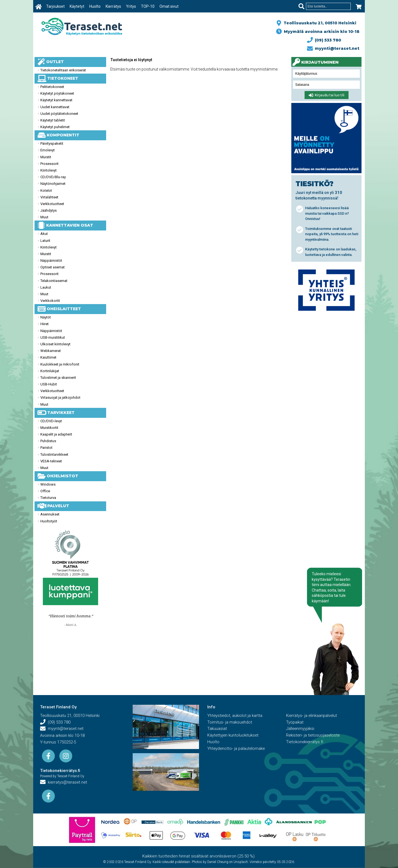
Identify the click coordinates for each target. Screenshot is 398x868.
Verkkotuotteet (52, 204)
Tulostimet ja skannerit (58, 378)
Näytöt (46, 317)
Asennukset (50, 514)
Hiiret (44, 324)
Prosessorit (49, 164)
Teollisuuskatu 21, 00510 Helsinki (319, 23)
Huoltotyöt (49, 521)
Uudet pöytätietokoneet (59, 114)
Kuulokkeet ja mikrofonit (60, 364)
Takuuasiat (217, 729)
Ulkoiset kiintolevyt (55, 344)
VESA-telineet (51, 461)
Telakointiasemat (54, 281)
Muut (44, 217)
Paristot (46, 448)
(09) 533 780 (324, 40)
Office (45, 491)
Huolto (95, 6)
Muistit (46, 157)
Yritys (131, 6)
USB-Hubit (49, 384)
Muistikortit (49, 428)
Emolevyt (48, 150)
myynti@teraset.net (333, 48)
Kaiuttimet (48, 357)
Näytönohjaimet (53, 184)
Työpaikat (295, 722)
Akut (44, 234)
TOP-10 (148, 6)
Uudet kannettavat (55, 107)
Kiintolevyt (49, 170)
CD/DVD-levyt (51, 421)
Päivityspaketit (52, 143)
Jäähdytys (49, 210)
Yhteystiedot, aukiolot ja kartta (235, 716)
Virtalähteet (49, 197)
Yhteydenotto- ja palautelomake (237, 749)
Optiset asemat (53, 267)
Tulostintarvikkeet (54, 454)
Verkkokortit (50, 301)
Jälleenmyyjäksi (300, 729)
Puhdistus (48, 441)
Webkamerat (51, 351)
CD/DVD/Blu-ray (53, 177)
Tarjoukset (56, 6)
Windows (48, 484)
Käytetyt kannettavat (56, 100)
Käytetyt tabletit (53, 120)
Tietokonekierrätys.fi (60, 771)
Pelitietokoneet (52, 87)
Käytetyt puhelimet (55, 127)
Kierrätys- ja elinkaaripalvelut (312, 716)
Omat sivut (169, 6)
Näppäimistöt (51, 261)
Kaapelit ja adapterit (56, 434)
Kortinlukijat (50, 371)
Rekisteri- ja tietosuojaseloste (314, 736)
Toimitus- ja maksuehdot (230, 722)
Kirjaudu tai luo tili (327, 95)
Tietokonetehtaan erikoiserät (63, 70)
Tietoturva (48, 498)
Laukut (46, 287)
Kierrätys (114, 6)
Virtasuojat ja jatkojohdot (60, 397)
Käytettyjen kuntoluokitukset (233, 736)
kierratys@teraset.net (64, 783)
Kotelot (46, 191)
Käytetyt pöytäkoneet (57, 93)
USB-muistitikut (53, 337)
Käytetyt (77, 6)
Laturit (45, 241)
